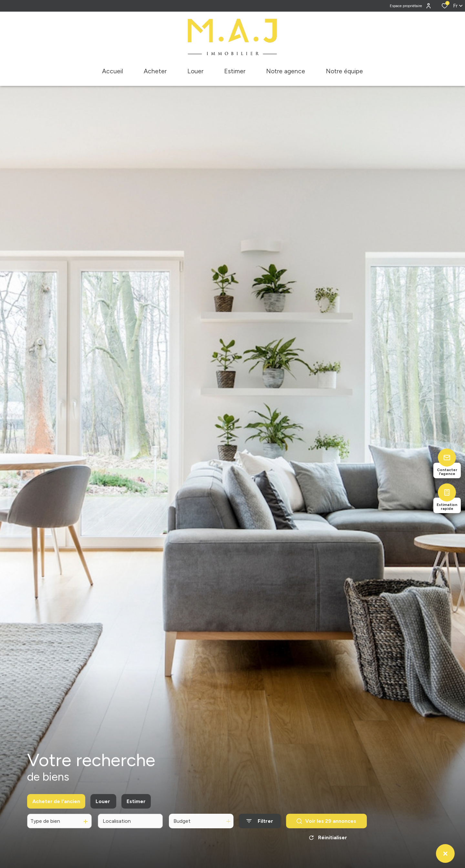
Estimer (136, 812)
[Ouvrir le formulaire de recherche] (260, 832)
